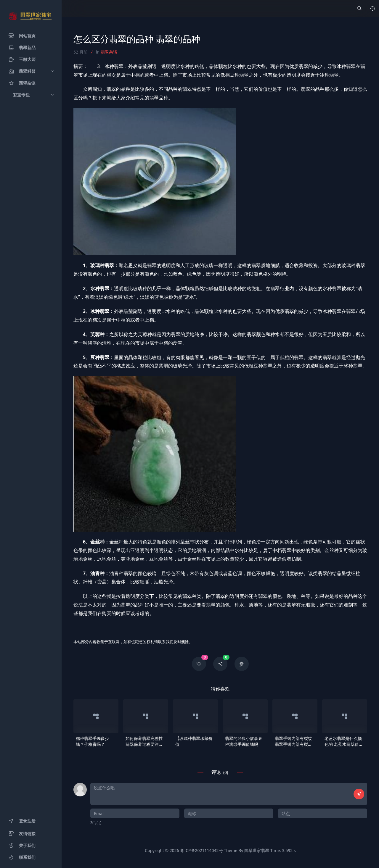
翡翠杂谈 (109, 52)
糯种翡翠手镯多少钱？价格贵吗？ (92, 741)
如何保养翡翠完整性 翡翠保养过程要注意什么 (144, 741)
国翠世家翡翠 (257, 850)
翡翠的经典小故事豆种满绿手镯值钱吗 (244, 741)
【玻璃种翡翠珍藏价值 (194, 741)
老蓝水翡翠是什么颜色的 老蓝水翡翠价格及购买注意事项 (344, 741)
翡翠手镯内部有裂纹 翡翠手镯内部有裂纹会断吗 (293, 741)
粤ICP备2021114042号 (201, 850)
